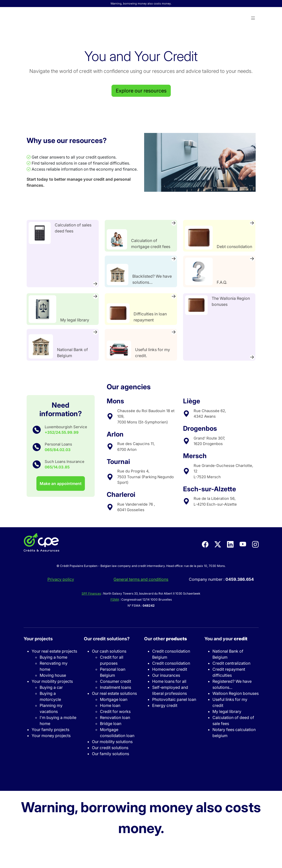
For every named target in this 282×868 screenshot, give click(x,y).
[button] (253, 18)
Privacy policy (61, 579)
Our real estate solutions (114, 693)
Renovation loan (115, 717)
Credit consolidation (171, 663)
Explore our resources (141, 91)
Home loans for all (169, 681)
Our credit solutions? (107, 639)
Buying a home (53, 657)
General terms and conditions (141, 579)
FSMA (115, 599)
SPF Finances (91, 593)
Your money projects (51, 736)
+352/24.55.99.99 (62, 432)
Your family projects (50, 730)
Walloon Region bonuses (236, 693)
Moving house (53, 675)
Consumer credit (116, 681)
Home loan (110, 705)
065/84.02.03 (58, 450)
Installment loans (116, 687)
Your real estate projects (54, 651)
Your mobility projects (52, 681)
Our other (165, 639)
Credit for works (115, 711)
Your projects (38, 639)
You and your (226, 639)
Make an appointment (61, 484)
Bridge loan (111, 724)
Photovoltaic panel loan (174, 699)
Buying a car (51, 687)
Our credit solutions (110, 748)
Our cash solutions (109, 651)
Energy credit (165, 705)
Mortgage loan (114, 699)
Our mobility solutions (112, 742)
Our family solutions (110, 754)
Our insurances (166, 675)
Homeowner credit (170, 669)
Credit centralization (231, 663)
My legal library (227, 711)
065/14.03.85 (57, 467)
